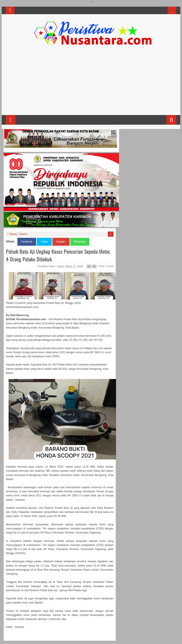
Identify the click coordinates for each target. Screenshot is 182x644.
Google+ (61, 242)
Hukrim (23, 234)
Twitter (44, 242)
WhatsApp (80, 242)
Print (101, 266)
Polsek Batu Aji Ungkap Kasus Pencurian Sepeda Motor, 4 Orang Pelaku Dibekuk (58, 255)
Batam (13, 234)
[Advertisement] (91, 82)
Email (109, 266)
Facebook (27, 242)
